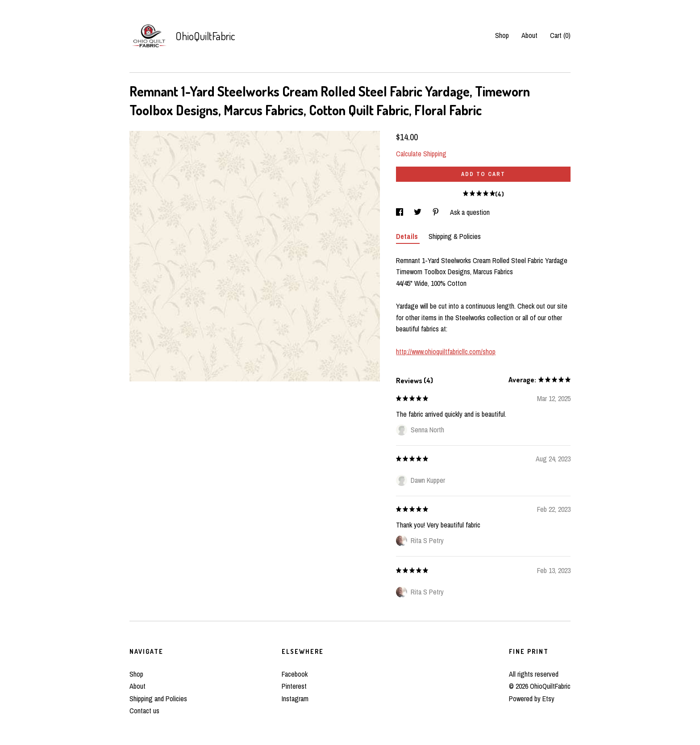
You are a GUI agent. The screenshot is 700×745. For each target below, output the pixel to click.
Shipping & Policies (455, 236)
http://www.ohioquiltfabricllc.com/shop (446, 352)
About (529, 35)
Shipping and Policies (158, 699)
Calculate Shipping (421, 154)
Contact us (144, 711)
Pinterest (294, 686)
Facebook (295, 674)
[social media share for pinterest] (437, 212)
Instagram (295, 699)
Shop (502, 35)
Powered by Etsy (532, 699)
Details (408, 236)
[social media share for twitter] (419, 212)
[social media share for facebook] (400, 212)
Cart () (560, 35)
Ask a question (470, 212)
